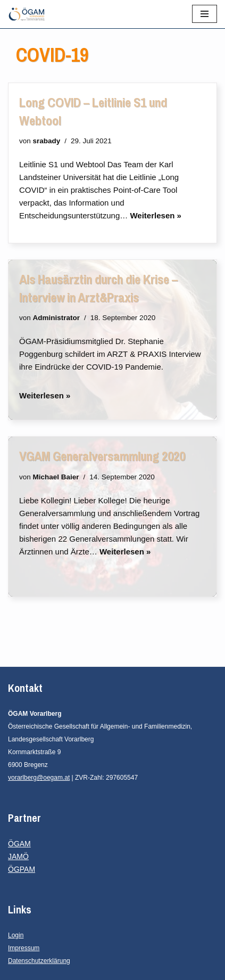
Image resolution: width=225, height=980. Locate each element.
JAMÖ (18, 856)
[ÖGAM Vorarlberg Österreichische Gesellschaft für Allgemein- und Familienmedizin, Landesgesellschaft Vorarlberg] (27, 14)
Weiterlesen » (155, 215)
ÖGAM (19, 844)
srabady (47, 141)
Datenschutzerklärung (39, 961)
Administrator (57, 318)
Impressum (24, 948)
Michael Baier (56, 477)
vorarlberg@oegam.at (39, 778)
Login (16, 935)
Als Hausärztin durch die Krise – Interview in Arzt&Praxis (98, 288)
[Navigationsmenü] (205, 14)
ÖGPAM (22, 869)
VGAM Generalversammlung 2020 (102, 456)
